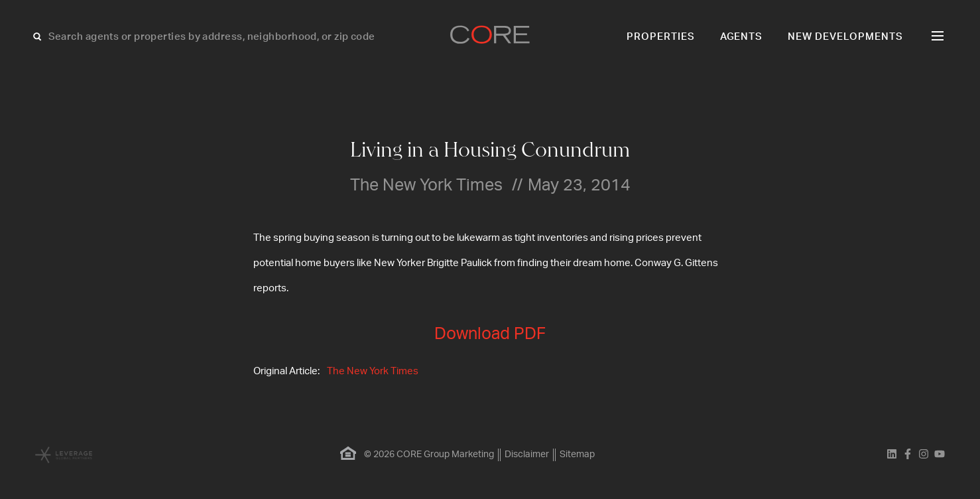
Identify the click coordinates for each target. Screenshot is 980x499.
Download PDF (490, 334)
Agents (742, 37)
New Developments (845, 37)
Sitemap (577, 455)
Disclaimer (527, 455)
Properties (661, 37)
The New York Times (373, 371)
